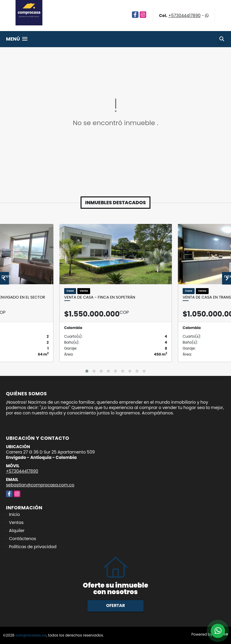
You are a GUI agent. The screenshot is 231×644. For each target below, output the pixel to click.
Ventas (16, 522)
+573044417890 (184, 16)
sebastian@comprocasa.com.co (40, 485)
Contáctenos (23, 539)
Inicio (14, 514)
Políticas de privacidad (33, 547)
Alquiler (17, 531)
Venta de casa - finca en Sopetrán (100, 297)
